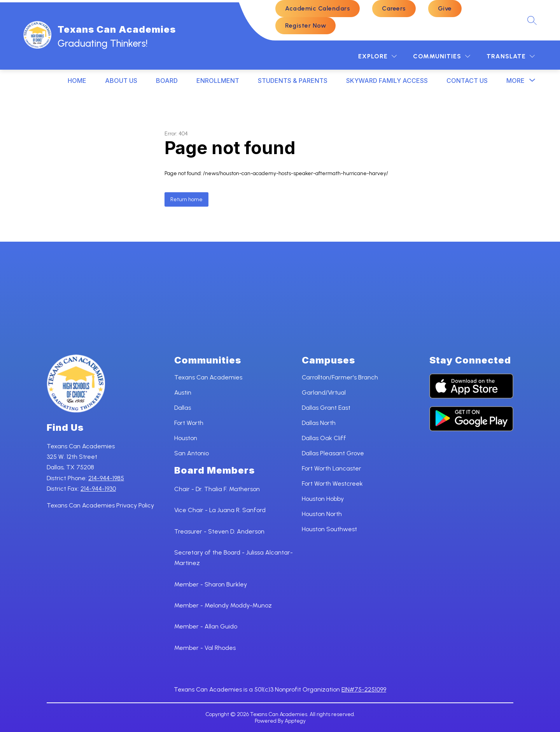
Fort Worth (189, 423)
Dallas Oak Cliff (324, 438)
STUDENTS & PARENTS (293, 81)
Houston (186, 438)
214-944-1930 (98, 489)
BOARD (167, 81)
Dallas (183, 408)
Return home (186, 199)
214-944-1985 (106, 478)
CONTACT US (467, 81)
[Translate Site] (511, 56)
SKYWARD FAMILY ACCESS (387, 81)
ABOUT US (121, 81)
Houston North (322, 514)
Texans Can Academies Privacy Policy (100, 505)
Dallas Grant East (326, 408)
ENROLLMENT (218, 81)
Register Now (305, 25)
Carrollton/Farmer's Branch (340, 377)
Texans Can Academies (208, 377)
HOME (77, 81)
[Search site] (532, 20)
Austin (183, 392)
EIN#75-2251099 (364, 689)
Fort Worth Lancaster (332, 468)
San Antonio (192, 453)
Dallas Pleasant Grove (333, 453)
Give (445, 8)
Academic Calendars (318, 8)
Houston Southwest (329, 529)
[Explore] (377, 56)
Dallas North (319, 423)
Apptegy (295, 721)
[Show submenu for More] (515, 81)
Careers (394, 8)
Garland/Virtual (324, 392)
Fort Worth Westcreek (332, 484)
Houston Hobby (323, 499)
